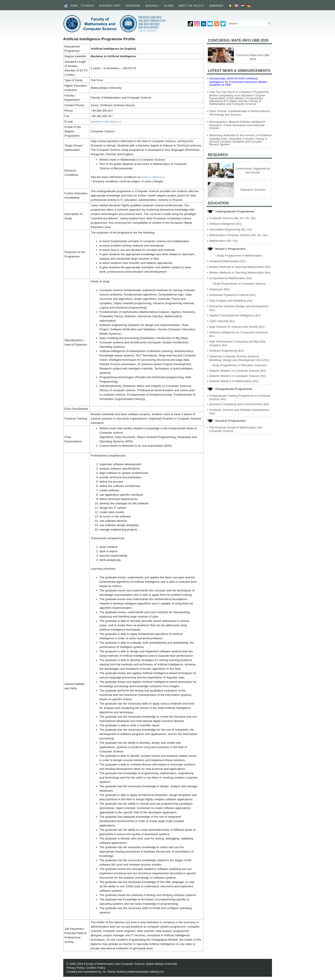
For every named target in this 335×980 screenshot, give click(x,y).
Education (133, 6)
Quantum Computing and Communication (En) (239, 404)
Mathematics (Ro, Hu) (223, 241)
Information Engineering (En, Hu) (231, 229)
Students (87, 6)
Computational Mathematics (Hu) (231, 278)
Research (152, 6)
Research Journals (253, 190)
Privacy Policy (76, 968)
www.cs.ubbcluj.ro (153, 177)
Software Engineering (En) (226, 351)
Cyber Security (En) (222, 321)
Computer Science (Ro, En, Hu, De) (232, 218)
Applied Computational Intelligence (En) (235, 315)
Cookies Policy (96, 968)
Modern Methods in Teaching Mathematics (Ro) (240, 267)
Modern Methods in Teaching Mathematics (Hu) (240, 273)
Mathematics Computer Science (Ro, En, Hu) (238, 235)
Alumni (169, 6)
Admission (216, 6)
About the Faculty (191, 6)
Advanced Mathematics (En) (228, 261)
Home (74, 6)
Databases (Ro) (220, 289)
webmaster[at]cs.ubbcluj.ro (145, 972)
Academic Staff (110, 6)
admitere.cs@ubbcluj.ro (106, 122)
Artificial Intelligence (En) (226, 224)
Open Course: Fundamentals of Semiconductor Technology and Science (240, 113)
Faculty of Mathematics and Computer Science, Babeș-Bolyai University (131, 964)
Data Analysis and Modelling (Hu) (231, 301)
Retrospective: (237, 125)
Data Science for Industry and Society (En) (237, 327)
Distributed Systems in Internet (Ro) (232, 295)
